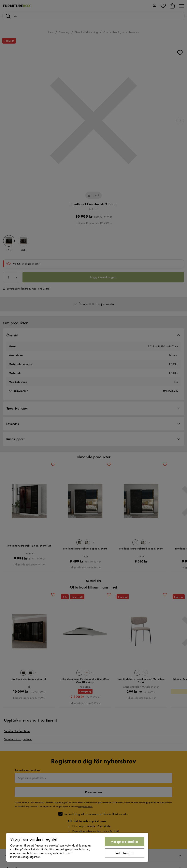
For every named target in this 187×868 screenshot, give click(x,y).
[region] (77, 847)
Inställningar (125, 853)
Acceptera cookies (125, 841)
